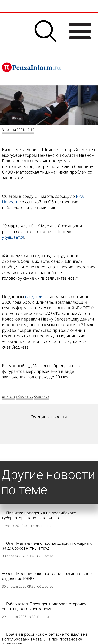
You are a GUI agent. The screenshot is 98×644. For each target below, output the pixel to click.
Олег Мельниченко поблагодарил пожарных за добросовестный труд (47, 546)
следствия (35, 296)
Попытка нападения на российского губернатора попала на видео (39, 515)
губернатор (25, 396)
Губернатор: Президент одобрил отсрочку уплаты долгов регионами (44, 606)
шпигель (9, 396)
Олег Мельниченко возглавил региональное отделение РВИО (47, 576)
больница (42, 396)
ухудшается (13, 237)
